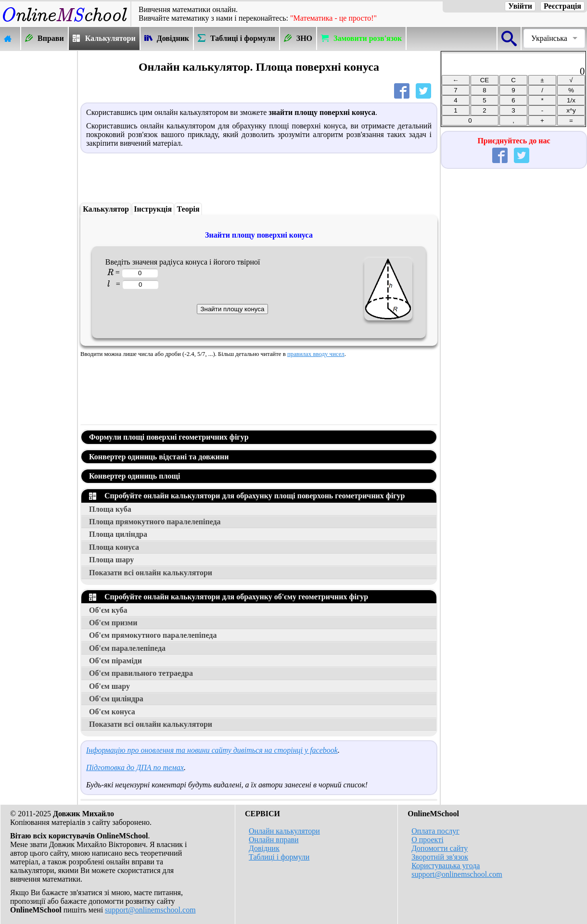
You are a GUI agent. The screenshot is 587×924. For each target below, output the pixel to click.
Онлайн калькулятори (284, 831)
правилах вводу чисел (316, 354)
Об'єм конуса (112, 712)
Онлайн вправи (274, 840)
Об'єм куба (108, 610)
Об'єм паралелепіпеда (127, 648)
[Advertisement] (38, 196)
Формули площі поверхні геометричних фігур (169, 437)
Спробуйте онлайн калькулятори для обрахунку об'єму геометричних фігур (229, 597)
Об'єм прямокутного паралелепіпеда (153, 635)
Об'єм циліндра (116, 699)
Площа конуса (114, 547)
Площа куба (110, 509)
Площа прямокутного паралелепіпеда (155, 522)
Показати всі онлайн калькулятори (151, 573)
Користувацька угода (446, 866)
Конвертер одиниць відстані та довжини (159, 457)
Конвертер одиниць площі (134, 476)
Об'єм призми (113, 623)
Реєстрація (562, 6)
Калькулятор (106, 209)
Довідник (264, 848)
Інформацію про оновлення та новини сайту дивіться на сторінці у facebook (212, 750)
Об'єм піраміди (115, 661)
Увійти (520, 6)
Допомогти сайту (440, 848)
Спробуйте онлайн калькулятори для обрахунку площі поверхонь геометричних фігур (247, 496)
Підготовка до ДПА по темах (135, 767)
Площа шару (111, 560)
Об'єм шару (109, 686)
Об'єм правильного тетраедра (141, 673)
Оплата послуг (435, 831)
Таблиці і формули (279, 857)
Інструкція (153, 209)
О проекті (427, 840)
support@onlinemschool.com (150, 910)
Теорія (188, 209)
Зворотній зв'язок (440, 857)
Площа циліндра (118, 534)
